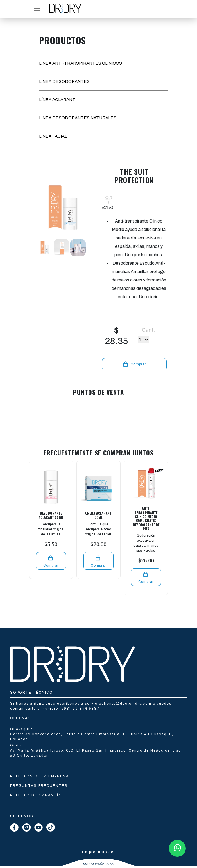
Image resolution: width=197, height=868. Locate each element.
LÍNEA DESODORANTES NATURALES (78, 118)
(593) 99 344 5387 (80, 709)
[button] (37, 8)
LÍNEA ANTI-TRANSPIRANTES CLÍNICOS (81, 63)
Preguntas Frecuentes (39, 786)
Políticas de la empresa (39, 776)
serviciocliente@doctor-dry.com (119, 704)
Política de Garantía (36, 795)
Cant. (148, 330)
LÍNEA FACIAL (53, 136)
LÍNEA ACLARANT (57, 100)
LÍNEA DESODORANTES (64, 81)
